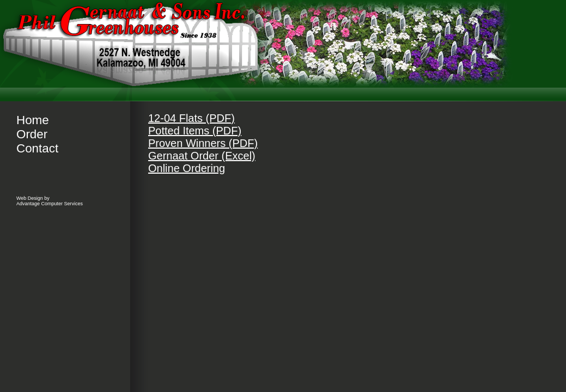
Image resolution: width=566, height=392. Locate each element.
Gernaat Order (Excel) (202, 156)
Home (33, 120)
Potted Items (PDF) (195, 131)
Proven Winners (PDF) (203, 143)
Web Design (30, 198)
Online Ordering (187, 168)
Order (32, 134)
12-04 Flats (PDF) (191, 118)
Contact (37, 148)
